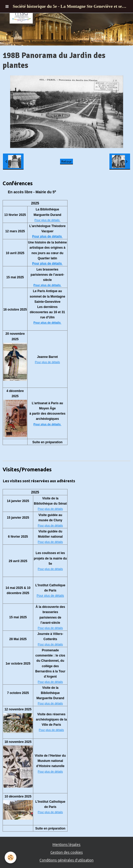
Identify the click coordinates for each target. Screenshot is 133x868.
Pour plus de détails (48, 220)
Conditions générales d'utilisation (66, 860)
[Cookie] (11, 857)
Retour (66, 161)
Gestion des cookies (67, 852)
